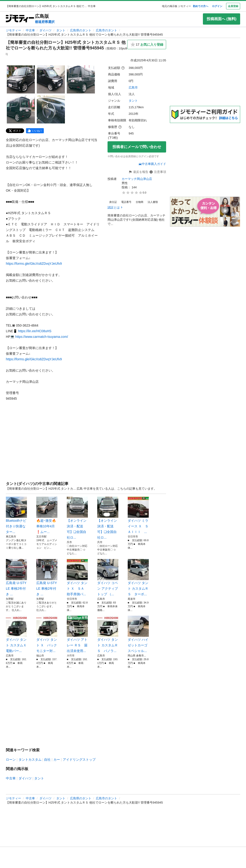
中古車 (30, 30)
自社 (47, 760)
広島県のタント (81, 30)
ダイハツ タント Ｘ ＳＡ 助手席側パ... (77, 577)
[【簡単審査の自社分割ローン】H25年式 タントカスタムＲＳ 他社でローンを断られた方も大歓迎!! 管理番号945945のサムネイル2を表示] (51, 79)
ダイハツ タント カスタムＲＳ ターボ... (138, 577)
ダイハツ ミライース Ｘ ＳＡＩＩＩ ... (138, 515)
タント (61, 30)
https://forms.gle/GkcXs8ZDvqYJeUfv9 (34, 264)
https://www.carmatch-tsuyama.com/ (42, 337)
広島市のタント (106, 30)
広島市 (133, 88)
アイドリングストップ (79, 760)
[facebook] (35, 131)
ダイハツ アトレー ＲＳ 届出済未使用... (77, 634)
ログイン (217, 6)
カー (57, 760)
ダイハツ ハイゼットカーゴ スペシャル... (138, 634)
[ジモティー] (20, 19)
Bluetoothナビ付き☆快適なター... (16, 515)
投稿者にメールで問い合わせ (137, 147)
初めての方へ (201, 6)
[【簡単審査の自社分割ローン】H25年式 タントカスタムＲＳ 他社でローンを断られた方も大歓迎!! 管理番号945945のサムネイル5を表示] (51, 109)
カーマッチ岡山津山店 (137, 179)
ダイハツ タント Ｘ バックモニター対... (47, 634)
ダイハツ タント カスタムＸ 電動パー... (16, 634)
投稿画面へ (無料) (222, 19)
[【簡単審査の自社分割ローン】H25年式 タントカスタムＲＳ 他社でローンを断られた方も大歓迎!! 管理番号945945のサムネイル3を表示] (81, 79)
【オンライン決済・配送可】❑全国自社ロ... (77, 518)
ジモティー (13, 30)
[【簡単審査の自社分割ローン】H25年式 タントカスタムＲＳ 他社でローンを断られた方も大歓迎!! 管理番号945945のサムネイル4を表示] (21, 109)
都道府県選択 (45, 22)
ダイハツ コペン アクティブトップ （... (108, 577)
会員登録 (233, 6)
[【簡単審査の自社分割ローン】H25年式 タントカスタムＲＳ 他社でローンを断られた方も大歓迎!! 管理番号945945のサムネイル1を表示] (21, 79)
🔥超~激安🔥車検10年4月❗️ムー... (47, 515)
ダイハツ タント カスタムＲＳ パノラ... (108, 634)
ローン (11, 760)
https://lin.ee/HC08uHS (35, 331)
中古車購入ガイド (152, 164)
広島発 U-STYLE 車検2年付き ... (16, 577)
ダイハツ (45, 30)
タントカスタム (30, 760)
